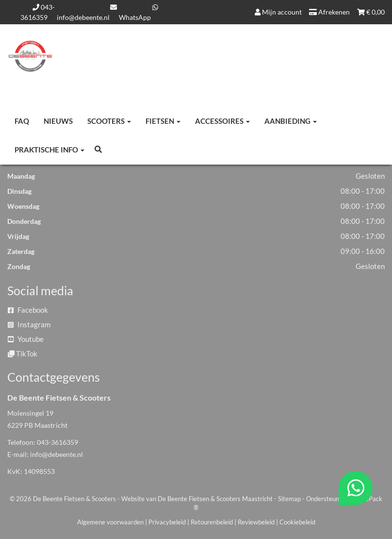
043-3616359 (57, 442)
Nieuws (58, 121)
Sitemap (289, 499)
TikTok (23, 354)
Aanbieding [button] (291, 121)
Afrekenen (329, 12)
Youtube (26, 339)
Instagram (29, 324)
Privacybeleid (167, 522)
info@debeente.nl (57, 454)
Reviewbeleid (256, 522)
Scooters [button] (109, 121)
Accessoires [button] (222, 121)
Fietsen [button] (163, 121)
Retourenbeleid (212, 522)
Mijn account (278, 12)
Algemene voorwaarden (110, 522)
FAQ (22, 121)
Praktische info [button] (49, 150)
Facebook (28, 310)
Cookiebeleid (297, 522)
